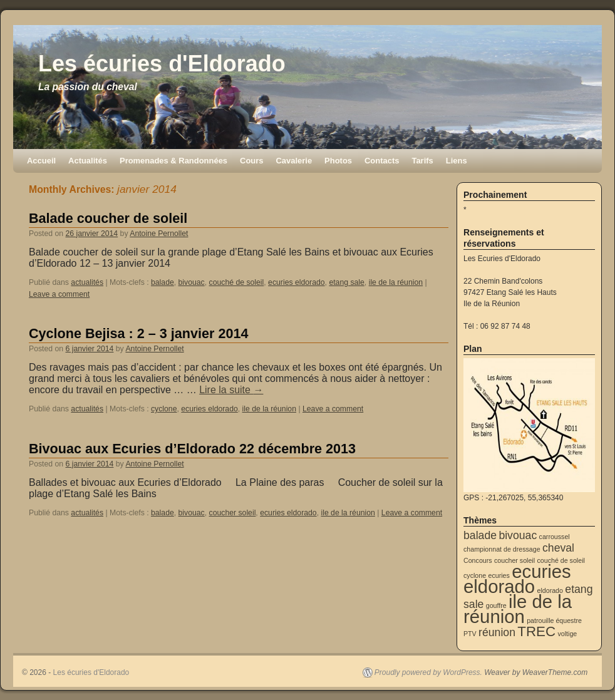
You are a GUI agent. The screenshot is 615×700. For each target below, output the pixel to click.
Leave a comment (59, 294)
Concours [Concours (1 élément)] (478, 560)
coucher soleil (233, 513)
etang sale (346, 282)
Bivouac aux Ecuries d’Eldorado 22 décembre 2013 (192, 449)
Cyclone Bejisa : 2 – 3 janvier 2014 (139, 333)
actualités (87, 282)
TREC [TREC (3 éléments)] (536, 631)
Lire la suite (231, 390)
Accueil (41, 161)
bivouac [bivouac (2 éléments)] (518, 535)
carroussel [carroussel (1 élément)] (555, 537)
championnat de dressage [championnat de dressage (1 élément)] (502, 549)
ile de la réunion (396, 282)
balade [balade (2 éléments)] (480, 535)
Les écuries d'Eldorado (162, 64)
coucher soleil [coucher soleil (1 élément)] (514, 560)
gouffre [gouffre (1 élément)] (496, 605)
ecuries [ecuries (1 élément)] (499, 575)
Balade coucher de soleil (108, 218)
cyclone (164, 409)
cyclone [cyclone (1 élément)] (475, 575)
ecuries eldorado (296, 282)
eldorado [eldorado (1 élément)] (550, 590)
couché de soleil (237, 282)
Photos (338, 161)
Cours (251, 161)
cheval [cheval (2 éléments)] (558, 548)
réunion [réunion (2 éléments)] (497, 632)
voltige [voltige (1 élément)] (567, 634)
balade (163, 282)
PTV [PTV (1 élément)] (470, 634)
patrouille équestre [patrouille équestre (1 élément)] (554, 620)
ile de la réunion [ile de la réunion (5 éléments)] (518, 609)
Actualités (88, 161)
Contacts (382, 161)
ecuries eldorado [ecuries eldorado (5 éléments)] (517, 579)
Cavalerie (294, 161)
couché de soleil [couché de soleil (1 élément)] (561, 560)
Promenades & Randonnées (173, 161)
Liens (457, 161)
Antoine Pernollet (159, 234)
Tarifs (422, 161)
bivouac (192, 282)
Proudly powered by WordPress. (428, 672)
